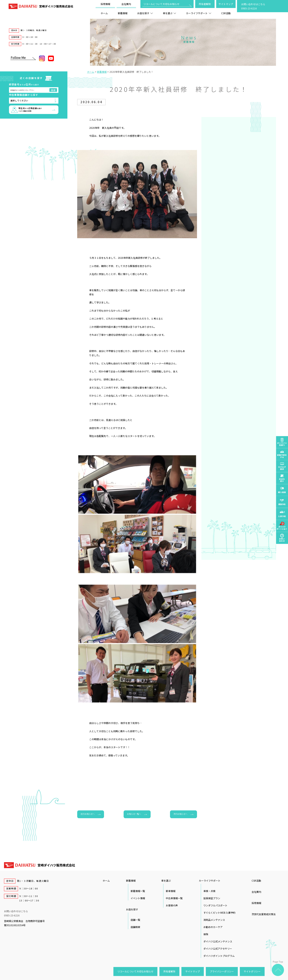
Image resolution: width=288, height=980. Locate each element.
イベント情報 (138, 898)
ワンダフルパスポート (215, 905)
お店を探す (145, 13)
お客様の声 (172, 905)
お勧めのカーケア (213, 927)
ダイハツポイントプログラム (219, 956)
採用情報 (105, 4)
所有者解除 (205, 4)
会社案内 (126, 4)
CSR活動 (226, 13)
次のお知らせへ (180, 814)
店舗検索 (135, 927)
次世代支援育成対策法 (264, 914)
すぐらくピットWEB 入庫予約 (219, 912)
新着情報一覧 (138, 891)
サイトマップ (226, 4)
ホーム (104, 13)
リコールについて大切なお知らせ (161, 4)
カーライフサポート (199, 13)
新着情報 (123, 13)
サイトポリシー (252, 971)
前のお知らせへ (88, 814)
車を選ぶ (169, 13)
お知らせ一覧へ (134, 814)
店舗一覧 (135, 920)
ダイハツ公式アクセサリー (218, 948)
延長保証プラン (212, 898)
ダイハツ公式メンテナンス (218, 941)
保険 (206, 934)
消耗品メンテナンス (214, 920)
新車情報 (171, 891)
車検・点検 (209, 891)
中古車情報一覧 (174, 898)
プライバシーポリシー (222, 971)
